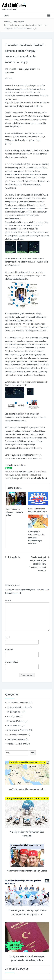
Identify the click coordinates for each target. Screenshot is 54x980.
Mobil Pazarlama (14, 726)
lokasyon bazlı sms (21, 478)
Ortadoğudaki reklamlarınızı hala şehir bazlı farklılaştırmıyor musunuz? (36, 538)
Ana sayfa (8, 22)
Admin (37, 69)
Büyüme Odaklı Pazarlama (18, 707)
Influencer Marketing (16, 721)
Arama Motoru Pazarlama (18, 703)
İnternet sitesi (11, 662)
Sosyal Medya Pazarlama (18, 730)
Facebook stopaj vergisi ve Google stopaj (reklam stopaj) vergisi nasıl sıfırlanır (37, 564)
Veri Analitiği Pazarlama (17, 735)
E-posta (9, 650)
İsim (7, 637)
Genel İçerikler (19, 22)
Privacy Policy (14, 557)
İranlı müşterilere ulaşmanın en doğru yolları (15, 512)
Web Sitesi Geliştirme (16, 739)
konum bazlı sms (20, 475)
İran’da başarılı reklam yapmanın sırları (27, 789)
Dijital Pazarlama (14, 712)
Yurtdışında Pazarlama (17, 744)
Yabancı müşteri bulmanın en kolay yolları (27, 871)
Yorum (8, 600)
